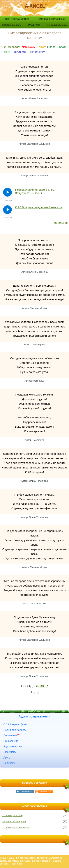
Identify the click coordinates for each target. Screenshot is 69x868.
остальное (61, 223)
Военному (9, 763)
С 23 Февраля (10, 47)
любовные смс (11, 25)
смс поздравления (17, 19)
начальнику (37, 52)
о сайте (57, 861)
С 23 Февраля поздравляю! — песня (39, 207)
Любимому (10, 752)
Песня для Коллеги (15, 730)
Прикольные (11, 741)
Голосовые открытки (47, 1)
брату (63, 47)
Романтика (21, 1)
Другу (7, 757)
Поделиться (45, 792)
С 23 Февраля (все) (15, 724)
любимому (28, 47)
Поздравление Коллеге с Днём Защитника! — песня (35, 191)
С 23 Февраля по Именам (16, 828)
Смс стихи (63, 1)
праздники (33, 25)
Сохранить (26, 792)
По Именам (12, 735)
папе (52, 47)
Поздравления (8, 1)
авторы (4, 864)
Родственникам (13, 746)
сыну (7, 52)
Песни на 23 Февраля (14, 822)
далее (42, 686)
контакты (17, 864)
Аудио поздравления (34, 716)
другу (42, 47)
